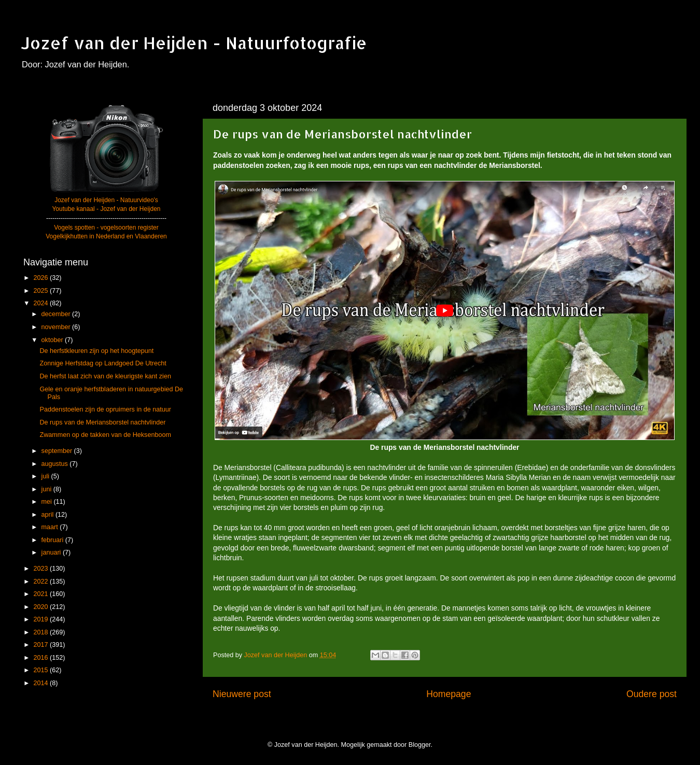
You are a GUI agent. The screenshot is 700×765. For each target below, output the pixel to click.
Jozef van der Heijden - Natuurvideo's (106, 200)
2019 (41, 619)
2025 (41, 291)
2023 (41, 569)
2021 (41, 594)
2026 (41, 278)
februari (53, 540)
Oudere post (652, 694)
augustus (56, 464)
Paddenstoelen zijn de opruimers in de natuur (105, 409)
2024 (41, 303)
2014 (41, 683)
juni (47, 489)
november (57, 327)
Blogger (420, 745)
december (57, 314)
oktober (53, 340)
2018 (41, 632)
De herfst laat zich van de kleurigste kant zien (105, 376)
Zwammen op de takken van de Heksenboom (105, 435)
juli (46, 476)
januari (52, 552)
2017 (41, 645)
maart (51, 527)
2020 (41, 607)
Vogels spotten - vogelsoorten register (106, 228)
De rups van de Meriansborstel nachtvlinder (102, 422)
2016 (41, 658)
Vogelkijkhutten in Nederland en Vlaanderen (106, 236)
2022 (41, 582)
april (48, 515)
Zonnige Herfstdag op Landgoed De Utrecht (103, 363)
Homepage (449, 694)
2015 (41, 670)
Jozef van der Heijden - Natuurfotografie (194, 43)
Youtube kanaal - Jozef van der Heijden (106, 209)
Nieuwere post (242, 694)
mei (48, 502)
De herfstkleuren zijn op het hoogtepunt (96, 351)
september (58, 451)
